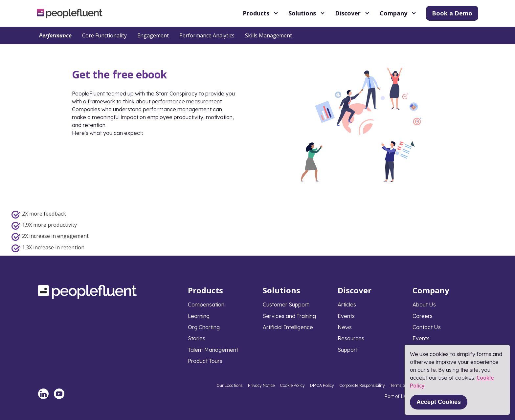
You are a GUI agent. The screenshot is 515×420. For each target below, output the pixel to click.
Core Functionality (104, 35)
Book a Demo (452, 13)
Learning (199, 316)
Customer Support (286, 304)
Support (348, 350)
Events (346, 316)
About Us (424, 304)
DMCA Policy (322, 385)
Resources (351, 338)
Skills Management (269, 35)
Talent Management (213, 350)
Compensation (206, 304)
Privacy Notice (261, 385)
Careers (423, 316)
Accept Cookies (439, 402)
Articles (347, 304)
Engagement (153, 35)
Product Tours (205, 361)
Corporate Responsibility (362, 385)
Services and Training (289, 316)
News (345, 327)
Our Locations (230, 385)
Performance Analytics (207, 35)
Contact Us (427, 327)
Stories (197, 338)
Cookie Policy (292, 385)
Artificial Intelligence (288, 327)
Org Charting (204, 327)
